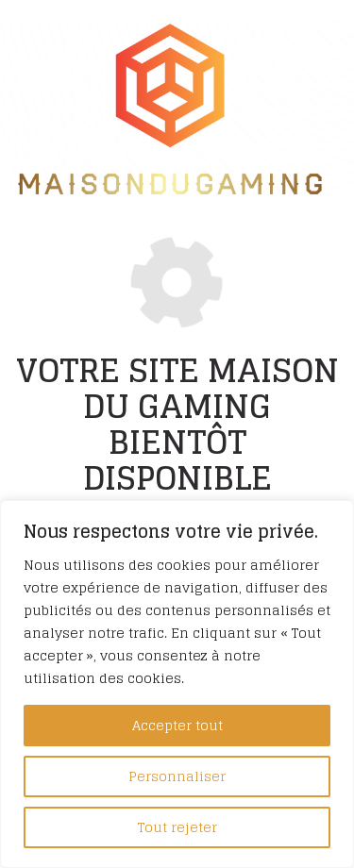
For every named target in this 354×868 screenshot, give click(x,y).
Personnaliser (177, 776)
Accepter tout (177, 725)
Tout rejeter (177, 827)
